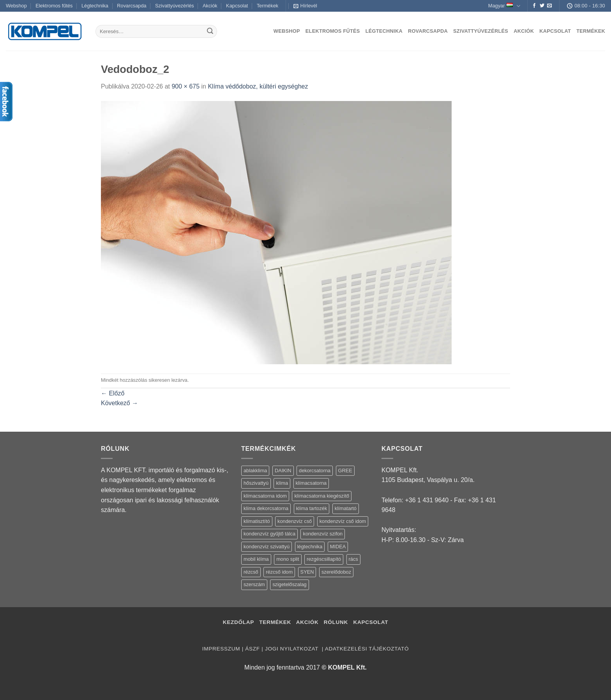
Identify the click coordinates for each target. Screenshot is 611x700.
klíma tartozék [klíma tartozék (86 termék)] (312, 508)
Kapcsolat (237, 6)
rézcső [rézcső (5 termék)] (251, 572)
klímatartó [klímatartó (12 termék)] (346, 508)
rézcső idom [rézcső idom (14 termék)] (279, 572)
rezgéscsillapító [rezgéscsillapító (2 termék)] (324, 559)
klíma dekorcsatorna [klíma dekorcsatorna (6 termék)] (266, 508)
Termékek (268, 6)
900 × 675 (185, 86)
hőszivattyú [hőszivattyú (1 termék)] (256, 483)
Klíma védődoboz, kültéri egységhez (258, 86)
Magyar (504, 6)
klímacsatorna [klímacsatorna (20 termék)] (311, 483)
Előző (113, 393)
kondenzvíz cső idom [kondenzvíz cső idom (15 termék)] (343, 521)
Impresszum (221, 649)
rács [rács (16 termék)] (353, 559)
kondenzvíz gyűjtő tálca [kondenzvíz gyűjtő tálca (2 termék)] (269, 534)
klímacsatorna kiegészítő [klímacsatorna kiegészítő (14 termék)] (322, 496)
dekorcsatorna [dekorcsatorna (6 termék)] (315, 471)
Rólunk (336, 622)
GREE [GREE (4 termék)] (345, 471)
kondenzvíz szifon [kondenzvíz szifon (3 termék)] (323, 534)
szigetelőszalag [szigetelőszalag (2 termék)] (290, 584)
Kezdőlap (238, 622)
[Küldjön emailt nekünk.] (549, 6)
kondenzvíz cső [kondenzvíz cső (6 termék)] (295, 521)
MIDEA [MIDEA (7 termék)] (338, 547)
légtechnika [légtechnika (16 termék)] (310, 547)
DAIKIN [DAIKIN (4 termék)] (283, 471)
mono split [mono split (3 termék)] (288, 559)
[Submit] (210, 32)
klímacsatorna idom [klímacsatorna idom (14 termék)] (265, 496)
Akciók (210, 6)
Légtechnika (95, 6)
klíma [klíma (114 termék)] (282, 483)
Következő (119, 403)
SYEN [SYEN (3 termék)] (307, 572)
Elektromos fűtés (54, 6)
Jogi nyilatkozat (292, 649)
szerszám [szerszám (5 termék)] (254, 584)
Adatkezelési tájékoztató (367, 649)
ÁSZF (252, 649)
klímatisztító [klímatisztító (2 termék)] (257, 521)
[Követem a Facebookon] (534, 6)
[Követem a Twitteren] (542, 6)
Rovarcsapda (132, 6)
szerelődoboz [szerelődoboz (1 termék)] (336, 572)
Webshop (16, 6)
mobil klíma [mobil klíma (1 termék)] (256, 559)
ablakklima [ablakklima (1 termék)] (255, 471)
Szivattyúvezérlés (175, 6)
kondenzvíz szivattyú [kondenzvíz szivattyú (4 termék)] (267, 547)
